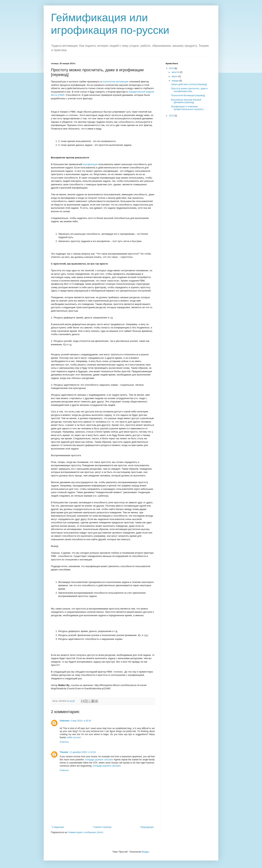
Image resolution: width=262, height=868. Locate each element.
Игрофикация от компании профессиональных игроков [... (188, 108)
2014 (172, 68)
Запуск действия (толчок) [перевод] (189, 84)
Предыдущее (147, 827)
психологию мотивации (115, 82)
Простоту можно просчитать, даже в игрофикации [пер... (189, 90)
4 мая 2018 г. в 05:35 (81, 721)
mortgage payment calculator (99, 760)
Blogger (145, 852)
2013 (172, 116)
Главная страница (102, 827)
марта (175, 76)
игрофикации (90, 164)
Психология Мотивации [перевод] (188, 95)
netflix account (74, 737)
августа (176, 72)
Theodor (64, 752)
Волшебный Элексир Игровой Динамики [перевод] (186, 101)
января (175, 81)
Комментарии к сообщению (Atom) (86, 832)
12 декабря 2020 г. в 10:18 (83, 752)
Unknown (65, 721)
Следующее (58, 827)
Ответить (64, 742)
